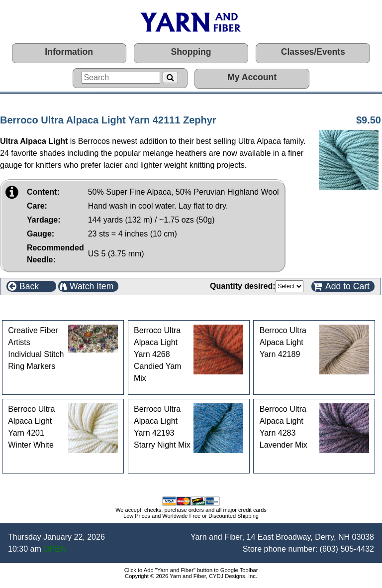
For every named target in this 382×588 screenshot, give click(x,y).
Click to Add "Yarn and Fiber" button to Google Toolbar (191, 570)
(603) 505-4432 (347, 549)
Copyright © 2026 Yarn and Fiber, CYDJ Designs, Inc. (191, 576)
